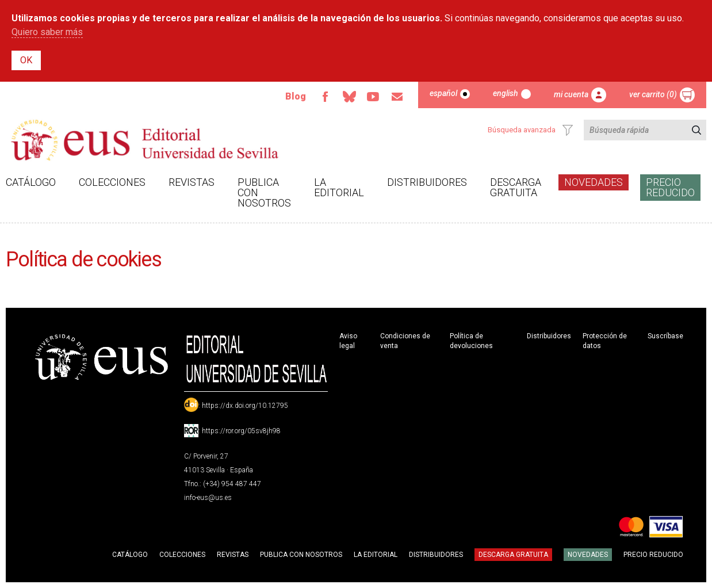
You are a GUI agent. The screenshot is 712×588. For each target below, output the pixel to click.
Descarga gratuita (516, 187)
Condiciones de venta (405, 341)
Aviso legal (348, 341)
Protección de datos (605, 341)
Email (397, 97)
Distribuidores (427, 182)
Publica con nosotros (264, 192)
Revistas (192, 182)
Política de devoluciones (471, 341)
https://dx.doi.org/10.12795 (245, 406)
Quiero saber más (47, 32)
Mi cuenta (571, 94)
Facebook (325, 97)
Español (443, 93)
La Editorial (339, 187)
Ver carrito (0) (653, 94)
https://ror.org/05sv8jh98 (241, 431)
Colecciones (112, 182)
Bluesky (349, 97)
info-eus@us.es (208, 498)
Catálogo (31, 182)
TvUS (373, 97)
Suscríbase (665, 336)
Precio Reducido (670, 187)
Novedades (594, 182)
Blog (296, 96)
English (506, 93)
